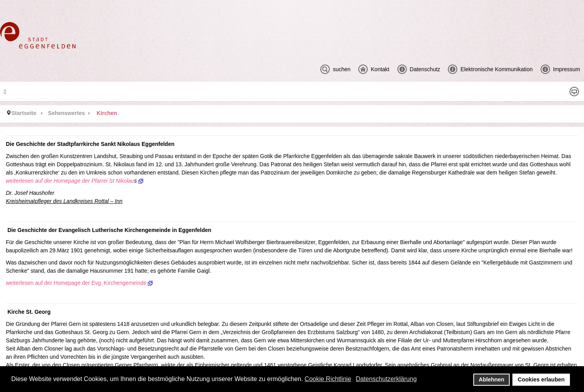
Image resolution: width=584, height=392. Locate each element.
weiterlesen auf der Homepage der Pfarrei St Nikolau (70, 181)
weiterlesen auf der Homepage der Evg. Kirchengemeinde (79, 283)
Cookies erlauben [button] (541, 379)
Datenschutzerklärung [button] (386, 379)
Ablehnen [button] (492, 379)
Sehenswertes (66, 113)
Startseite (24, 113)
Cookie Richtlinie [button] (328, 379)
